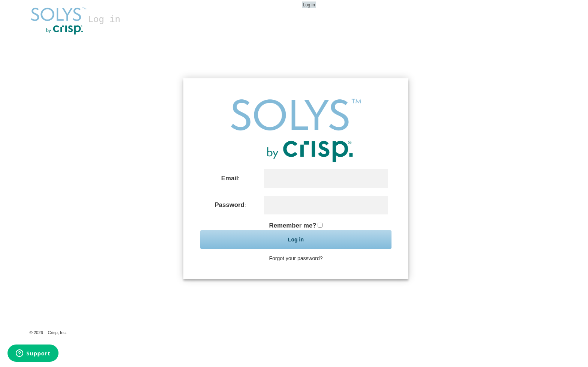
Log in (309, 5)
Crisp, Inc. (57, 333)
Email (230, 178)
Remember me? (293, 225)
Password (230, 205)
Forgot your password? (296, 258)
